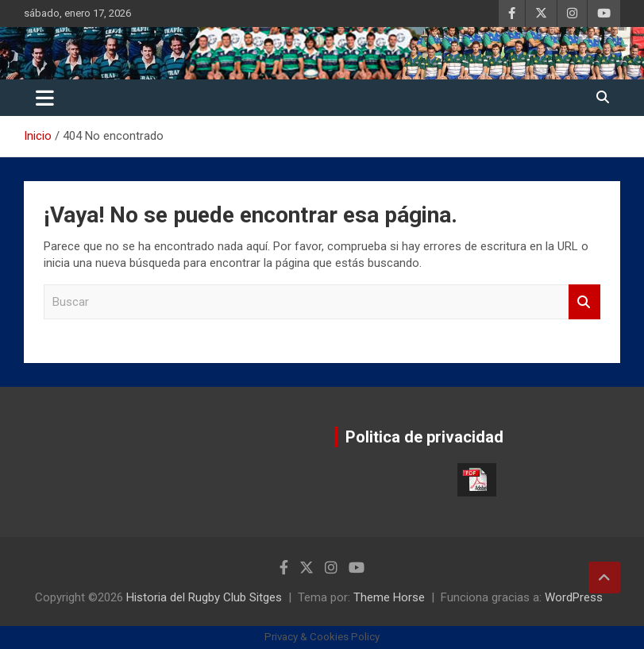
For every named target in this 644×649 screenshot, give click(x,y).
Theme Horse (389, 597)
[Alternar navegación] (45, 98)
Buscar (584, 302)
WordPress (574, 597)
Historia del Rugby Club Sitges (204, 597)
